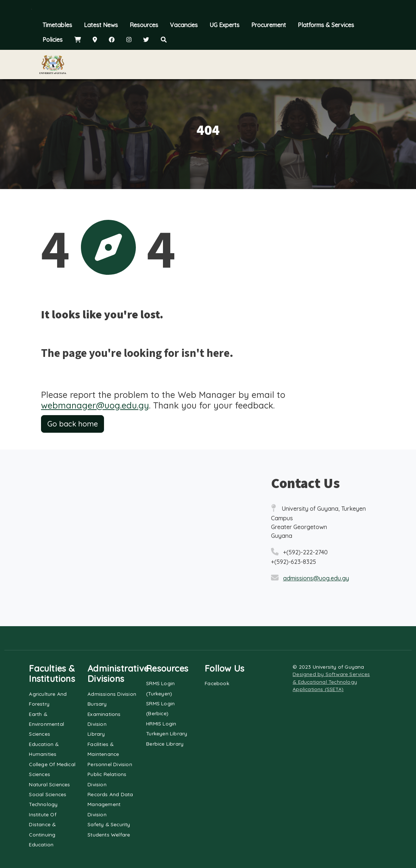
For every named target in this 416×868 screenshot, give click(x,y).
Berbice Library (165, 744)
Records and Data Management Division (110, 804)
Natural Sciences (49, 784)
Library (96, 734)
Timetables (57, 25)
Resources (144, 25)
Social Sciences (48, 794)
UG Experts (224, 25)
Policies (53, 40)
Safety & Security (109, 824)
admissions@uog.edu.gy (316, 578)
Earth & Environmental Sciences (47, 724)
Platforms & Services (326, 25)
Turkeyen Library (167, 733)
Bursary (97, 704)
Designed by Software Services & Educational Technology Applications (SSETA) (331, 682)
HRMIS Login (161, 723)
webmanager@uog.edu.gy (95, 405)
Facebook (217, 683)
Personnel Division (110, 764)
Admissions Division (112, 694)
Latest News (101, 25)
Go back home (73, 424)
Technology (43, 804)
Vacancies (184, 25)
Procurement (269, 25)
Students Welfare (109, 834)
